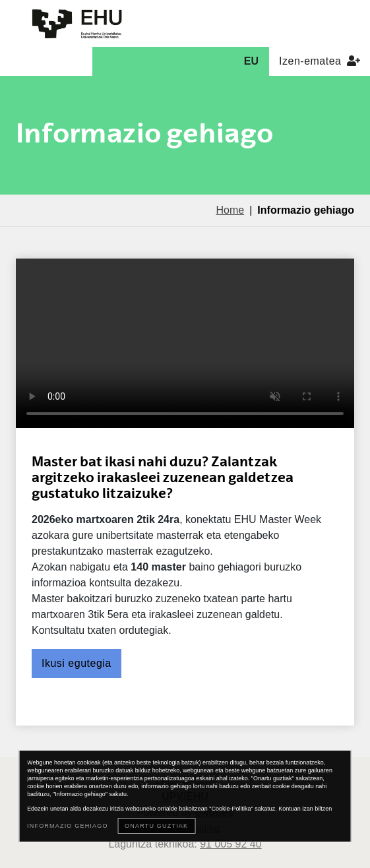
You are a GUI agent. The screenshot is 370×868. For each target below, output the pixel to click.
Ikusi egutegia (77, 663)
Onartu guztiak (156, 826)
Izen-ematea (320, 61)
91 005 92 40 (231, 844)
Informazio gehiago (68, 826)
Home (230, 210)
